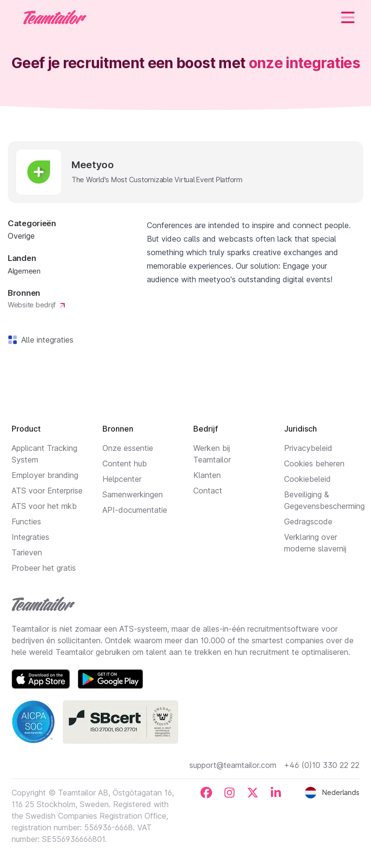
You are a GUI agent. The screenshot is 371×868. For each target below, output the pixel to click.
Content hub (125, 463)
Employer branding (45, 475)
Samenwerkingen (133, 494)
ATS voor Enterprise (47, 491)
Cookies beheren (314, 463)
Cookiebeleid (307, 479)
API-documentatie (135, 510)
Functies (26, 521)
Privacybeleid (308, 448)
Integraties (30, 537)
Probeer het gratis (44, 568)
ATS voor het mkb (44, 506)
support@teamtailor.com (233, 765)
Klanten (207, 475)
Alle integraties (45, 340)
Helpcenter (122, 479)
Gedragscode (308, 521)
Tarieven (27, 552)
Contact (208, 491)
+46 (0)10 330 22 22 (322, 765)
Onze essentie (128, 448)
